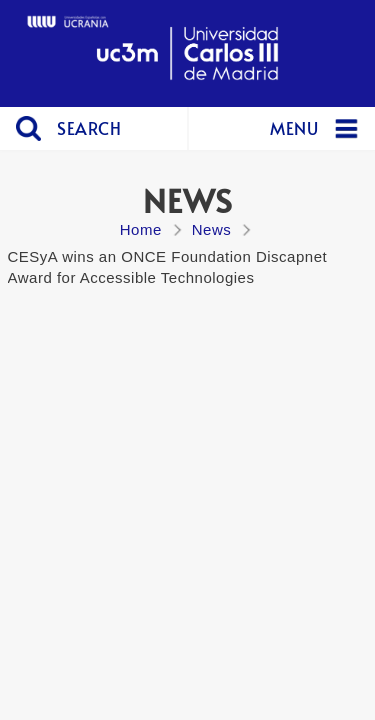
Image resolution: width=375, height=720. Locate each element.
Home (141, 229)
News (212, 229)
